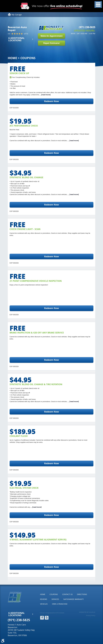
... (45, 95)
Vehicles (44, 604)
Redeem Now (51, 101)
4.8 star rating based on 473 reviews (52, 613)
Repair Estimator (52, 43)
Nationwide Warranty (74, 599)
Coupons (28, 58)
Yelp (47, 618)
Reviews (44, 599)
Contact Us (67, 594)
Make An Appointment (52, 36)
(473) (26, 34)
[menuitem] (43, 594)
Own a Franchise (60, 604)
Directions (82, 594)
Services (55, 599)
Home (12, 58)
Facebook (42, 618)
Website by (87, 612)
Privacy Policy (91, 615)
